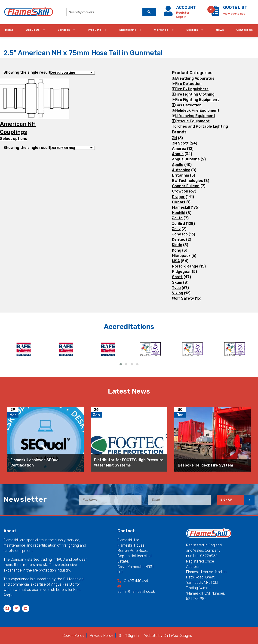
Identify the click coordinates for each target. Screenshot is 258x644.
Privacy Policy (102, 636)
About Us (33, 30)
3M (175, 138)
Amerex (179, 149)
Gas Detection (188, 105)
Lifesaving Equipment (195, 116)
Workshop (161, 30)
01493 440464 (133, 581)
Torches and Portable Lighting (200, 126)
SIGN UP (226, 500)
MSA (176, 261)
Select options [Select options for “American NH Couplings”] (14, 139)
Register (183, 13)
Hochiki (179, 213)
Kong (177, 250)
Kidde (177, 245)
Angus (178, 154)
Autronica (181, 170)
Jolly (176, 229)
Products (95, 30)
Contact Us (244, 30)
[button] (121, 364)
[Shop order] (73, 73)
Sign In (181, 17)
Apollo (178, 165)
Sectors (192, 30)
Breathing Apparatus (195, 78)
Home (9, 30)
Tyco (176, 288)
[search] (149, 12)
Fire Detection (188, 84)
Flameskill (181, 207)
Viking (178, 293)
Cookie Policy (73, 636)
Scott (177, 277)
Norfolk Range (185, 266)
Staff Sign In (129, 636)
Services (64, 30)
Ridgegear (181, 272)
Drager (178, 197)
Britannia (181, 175)
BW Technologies (187, 181)
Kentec (179, 239)
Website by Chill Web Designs (168, 636)
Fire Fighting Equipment (197, 100)
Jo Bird (178, 224)
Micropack (181, 256)
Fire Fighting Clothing (195, 94)
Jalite (177, 218)
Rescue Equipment (192, 121)
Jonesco (180, 234)
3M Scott (180, 143)
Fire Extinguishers (192, 89)
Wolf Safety (183, 298)
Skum (177, 282)
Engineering (128, 30)
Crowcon (180, 191)
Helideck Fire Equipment (197, 110)
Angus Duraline (186, 159)
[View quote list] (234, 13)
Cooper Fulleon (186, 186)
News (220, 30)
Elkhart (179, 202)
